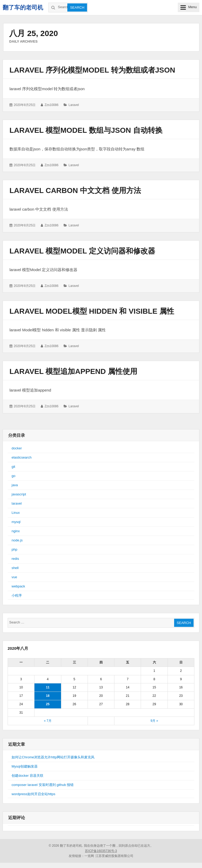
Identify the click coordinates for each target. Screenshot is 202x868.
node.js (17, 540)
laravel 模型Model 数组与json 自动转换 (86, 130)
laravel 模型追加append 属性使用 (73, 371)
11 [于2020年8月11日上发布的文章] (48, 687)
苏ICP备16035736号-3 (101, 851)
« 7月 (48, 721)
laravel (74, 105)
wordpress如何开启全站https (33, 794)
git (13, 467)
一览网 (89, 856)
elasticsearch (22, 457)
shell (15, 568)
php (14, 549)
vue (14, 577)
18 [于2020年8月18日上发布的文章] (48, 696)
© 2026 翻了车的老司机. (66, 846)
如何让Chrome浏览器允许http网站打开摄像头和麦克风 (53, 757)
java (15, 485)
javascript (19, 494)
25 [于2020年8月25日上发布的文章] (48, 704)
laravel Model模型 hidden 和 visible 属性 (92, 311)
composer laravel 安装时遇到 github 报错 (43, 785)
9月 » (154, 721)
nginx (16, 531)
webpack (18, 586)
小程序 (17, 595)
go (13, 476)
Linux (16, 513)
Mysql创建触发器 (25, 766)
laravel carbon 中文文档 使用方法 (75, 191)
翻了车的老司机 (23, 7)
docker (17, 448)
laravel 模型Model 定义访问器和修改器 (82, 251)
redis (15, 559)
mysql (16, 522)
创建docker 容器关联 (27, 776)
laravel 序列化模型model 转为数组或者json (92, 70)
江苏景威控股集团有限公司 (114, 856)
